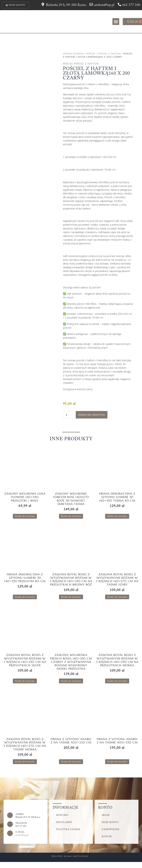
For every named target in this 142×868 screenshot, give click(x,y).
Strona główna (73, 54)
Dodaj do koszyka (92, 415)
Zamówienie (110, 830)
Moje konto (110, 822)
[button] (115, 22)
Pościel (91, 54)
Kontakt (62, 815)
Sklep (106, 815)
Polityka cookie (68, 830)
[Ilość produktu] (68, 415)
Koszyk (107, 837)
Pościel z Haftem (110, 54)
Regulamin (64, 822)
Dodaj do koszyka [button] (25, 516)
